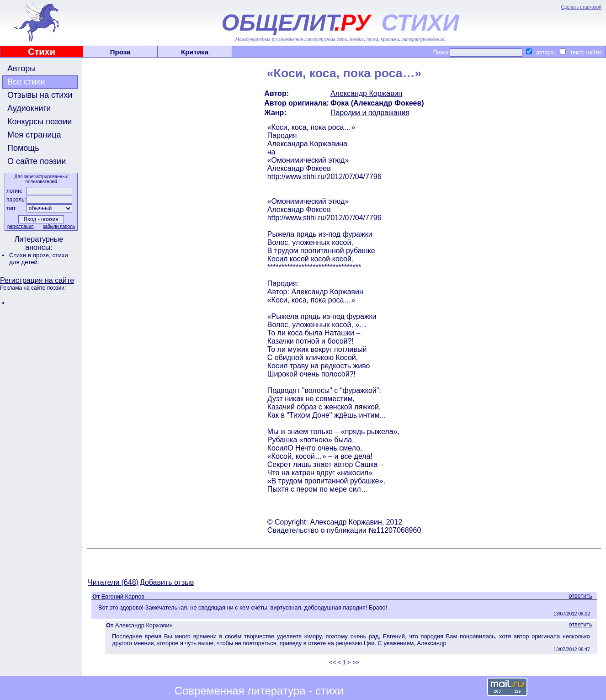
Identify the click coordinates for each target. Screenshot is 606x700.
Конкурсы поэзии (40, 122)
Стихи (42, 52)
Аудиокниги (29, 108)
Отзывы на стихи (40, 95)
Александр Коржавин (367, 93)
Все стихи (26, 82)
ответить (580, 596)
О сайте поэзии (37, 161)
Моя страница (34, 135)
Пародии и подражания (370, 113)
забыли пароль (59, 226)
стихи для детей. (39, 259)
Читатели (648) (113, 582)
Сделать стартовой (581, 7)
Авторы (21, 69)
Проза (120, 52)
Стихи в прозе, (31, 255)
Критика (195, 52)
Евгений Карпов (123, 597)
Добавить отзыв (167, 582)
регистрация (21, 226)
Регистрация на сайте (37, 280)
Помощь (23, 148)
